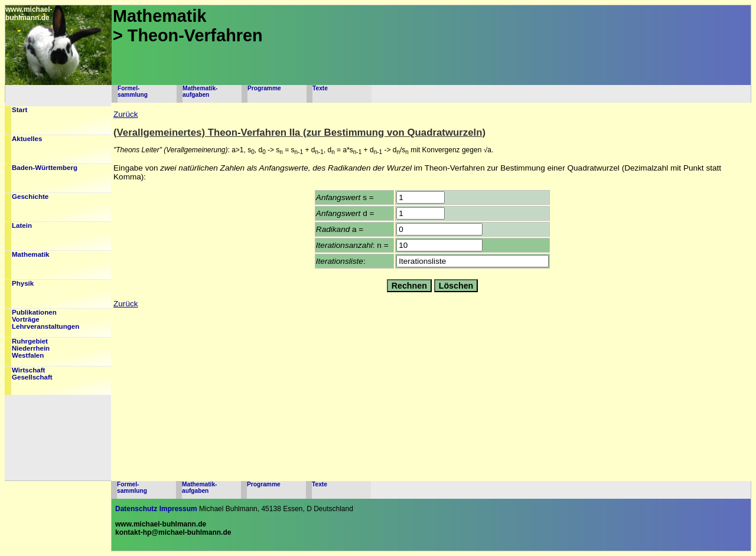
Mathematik (31, 254)
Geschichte (30, 197)
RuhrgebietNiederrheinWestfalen (31, 348)
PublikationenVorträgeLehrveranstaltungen (45, 319)
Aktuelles (27, 139)
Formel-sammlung (133, 91)
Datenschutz (136, 509)
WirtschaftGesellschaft (32, 374)
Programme (264, 88)
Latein (22, 225)
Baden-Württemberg (45, 168)
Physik (23, 283)
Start (19, 110)
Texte (320, 88)
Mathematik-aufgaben (200, 91)
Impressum (178, 509)
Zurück (126, 114)
